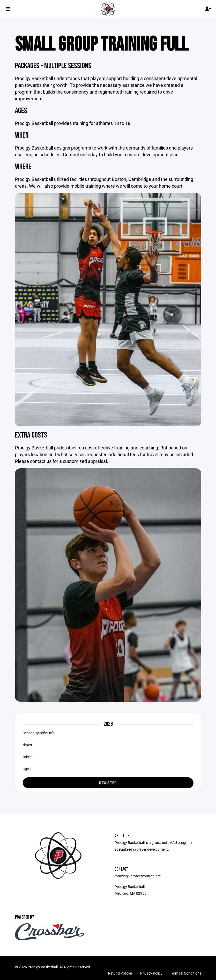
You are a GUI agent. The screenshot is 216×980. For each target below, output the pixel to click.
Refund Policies (120, 973)
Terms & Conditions (186, 973)
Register (108, 783)
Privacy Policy (151, 973)
